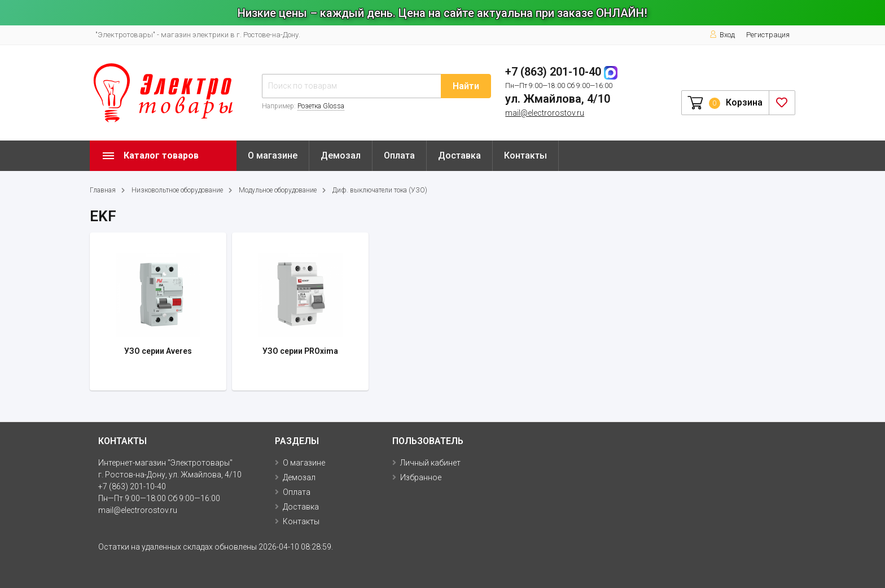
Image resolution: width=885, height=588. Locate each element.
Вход (722, 35)
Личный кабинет (430, 463)
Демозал (341, 155)
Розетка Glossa (321, 106)
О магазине (273, 155)
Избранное (421, 477)
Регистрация (768, 35)
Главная (103, 190)
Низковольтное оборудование (177, 190)
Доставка (459, 155)
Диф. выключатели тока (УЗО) (380, 190)
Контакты (525, 155)
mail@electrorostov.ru (545, 113)
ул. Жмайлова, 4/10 (558, 99)
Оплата (399, 155)
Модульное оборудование (278, 190)
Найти (466, 86)
